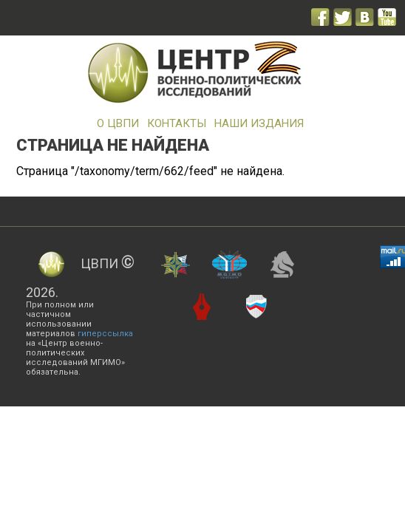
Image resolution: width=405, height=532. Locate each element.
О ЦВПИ (118, 123)
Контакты (177, 123)
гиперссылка (105, 334)
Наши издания (259, 123)
